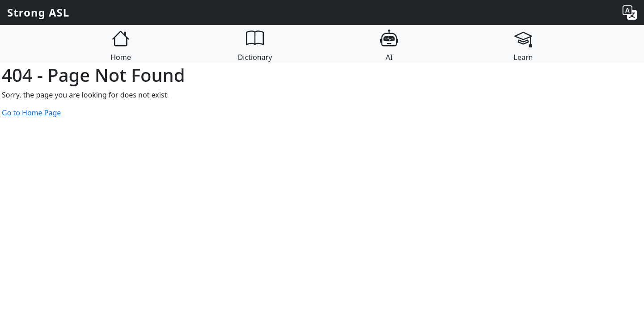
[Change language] (630, 13)
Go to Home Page (31, 113)
